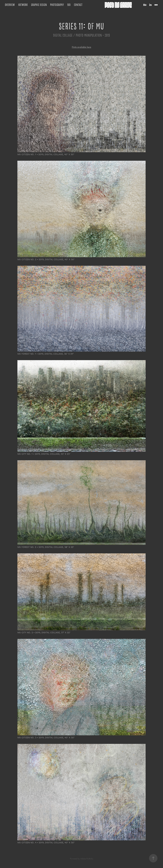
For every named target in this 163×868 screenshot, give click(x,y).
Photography (57, 5)
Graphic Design (39, 5)
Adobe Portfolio (87, 859)
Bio (69, 5)
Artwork (23, 5)
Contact (78, 5)
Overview (10, 5)
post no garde (118, 5)
